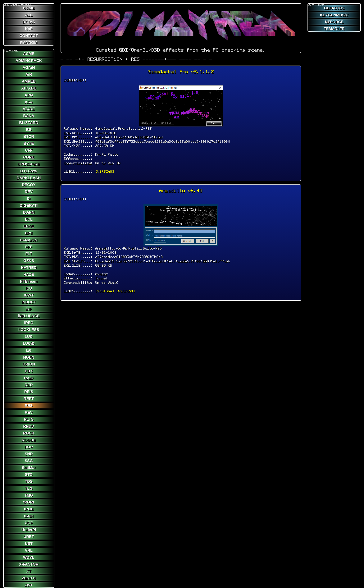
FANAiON (29, 240)
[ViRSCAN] (105, 171)
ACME (29, 54)
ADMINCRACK (29, 61)
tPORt (29, 502)
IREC (29, 323)
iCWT (29, 295)
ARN (29, 95)
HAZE (29, 274)
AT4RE (29, 109)
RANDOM (29, 43)
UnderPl (29, 530)
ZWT (29, 585)
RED (29, 385)
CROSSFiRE (29, 164)
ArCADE (29, 88)
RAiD (29, 378)
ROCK (29, 433)
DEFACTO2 (334, 8)
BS (29, 130)
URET (29, 537)
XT (29, 571)
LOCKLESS (29, 330)
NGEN (29, 357)
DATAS (29, 22)
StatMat (29, 468)
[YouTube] (105, 291)
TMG (29, 495)
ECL (29, 219)
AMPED (29, 81)
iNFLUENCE (29, 316)
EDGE (29, 226)
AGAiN (29, 67)
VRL (29, 550)
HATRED (29, 268)
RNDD (29, 426)
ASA (29, 102)
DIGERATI (29, 205)
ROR (29, 447)
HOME (29, 8)
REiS (29, 392)
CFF (29, 150)
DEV (29, 192)
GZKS (29, 261)
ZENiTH (29, 578)
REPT (29, 399)
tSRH (29, 516)
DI (29, 199)
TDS (29, 481)
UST (29, 544)
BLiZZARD (29, 123)
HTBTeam (29, 281)
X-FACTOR (29, 564)
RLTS (29, 419)
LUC (29, 337)
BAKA (29, 116)
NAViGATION (17, 4)
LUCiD (29, 343)
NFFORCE (334, 22)
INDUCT (29, 302)
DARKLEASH (29, 178)
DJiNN (29, 212)
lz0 (29, 350)
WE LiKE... (318, 4)
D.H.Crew (29, 171)
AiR (29, 74)
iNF (29, 309)
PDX (29, 371)
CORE (29, 157)
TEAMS (11, 49)
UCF (29, 523)
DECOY (29, 185)
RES (29, 406)
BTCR (29, 136)
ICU (29, 288)
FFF (29, 247)
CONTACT (29, 36)
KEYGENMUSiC (334, 15)
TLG (29, 488)
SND (29, 454)
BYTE (29, 143)
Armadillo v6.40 (181, 191)
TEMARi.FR (334, 29)
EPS (29, 233)
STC (29, 475)
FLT (29, 254)
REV (29, 412)
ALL (29, 15)
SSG (29, 461)
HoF (29, 29)
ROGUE (29, 440)
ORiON (29, 364)
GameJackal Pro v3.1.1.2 (181, 72)
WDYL (29, 557)
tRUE (29, 509)
